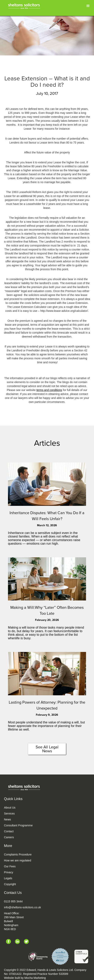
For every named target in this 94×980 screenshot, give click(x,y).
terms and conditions (49, 390)
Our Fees (10, 866)
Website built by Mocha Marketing (25, 978)
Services (9, 813)
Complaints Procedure (18, 854)
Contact (9, 831)
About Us (10, 808)
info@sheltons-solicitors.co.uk (22, 907)
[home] (27, 5)
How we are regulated (18, 860)
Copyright (10, 884)
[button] (88, 6)
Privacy (9, 872)
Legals (8, 878)
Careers (9, 837)
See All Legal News (47, 749)
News (7, 819)
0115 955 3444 (13, 901)
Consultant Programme (18, 825)
